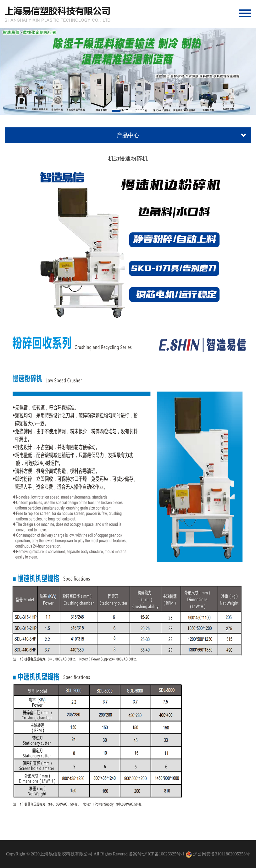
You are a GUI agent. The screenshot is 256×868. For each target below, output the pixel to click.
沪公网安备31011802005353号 (222, 854)
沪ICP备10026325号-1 (164, 854)
